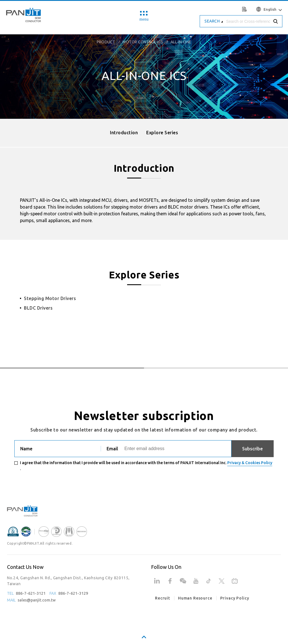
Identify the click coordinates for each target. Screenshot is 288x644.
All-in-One (181, 42)
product (106, 42)
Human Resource (195, 598)
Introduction (124, 133)
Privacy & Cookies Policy (250, 463)
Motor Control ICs (143, 42)
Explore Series (162, 133)
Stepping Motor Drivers (50, 298)
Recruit (163, 598)
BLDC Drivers (38, 308)
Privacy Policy (235, 598)
